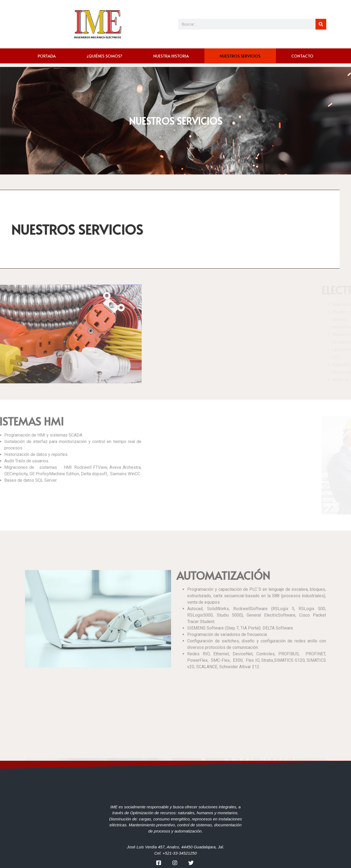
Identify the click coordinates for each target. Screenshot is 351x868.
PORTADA (47, 56)
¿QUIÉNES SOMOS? (104, 56)
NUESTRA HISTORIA (171, 56)
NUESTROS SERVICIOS (240, 56)
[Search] (321, 24)
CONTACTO (302, 56)
